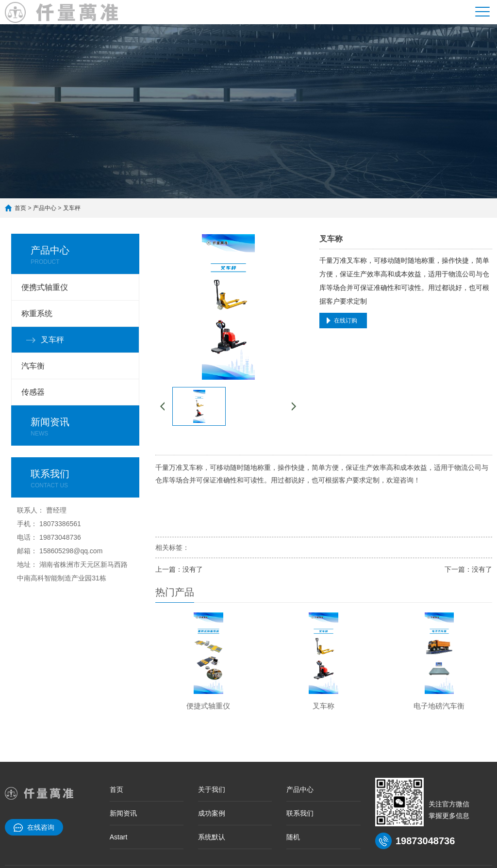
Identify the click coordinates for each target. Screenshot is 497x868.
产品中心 (45, 208)
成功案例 (212, 813)
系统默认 (212, 837)
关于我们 (212, 789)
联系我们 (300, 813)
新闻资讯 (123, 813)
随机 (293, 837)
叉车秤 (72, 208)
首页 (20, 208)
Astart (119, 837)
